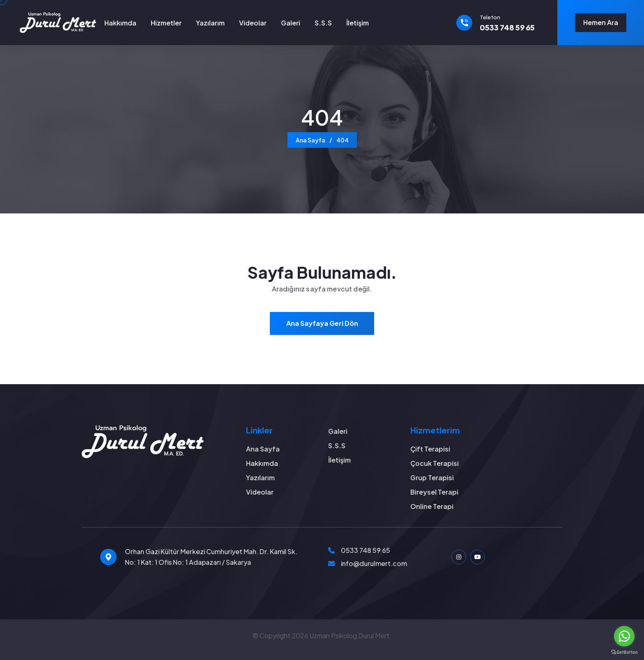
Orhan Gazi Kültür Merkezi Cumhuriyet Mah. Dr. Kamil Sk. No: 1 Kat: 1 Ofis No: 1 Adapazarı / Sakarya (211, 557)
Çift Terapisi (430, 449)
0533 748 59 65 (366, 550)
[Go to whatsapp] (624, 636)
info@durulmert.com (374, 563)
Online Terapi (432, 506)
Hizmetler (166, 23)
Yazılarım (210, 23)
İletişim (358, 23)
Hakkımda (120, 23)
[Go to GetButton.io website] (624, 652)
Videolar (253, 23)
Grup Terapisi (432, 478)
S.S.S (323, 23)
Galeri (291, 23)
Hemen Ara (601, 22)
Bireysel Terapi (434, 492)
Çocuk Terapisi (435, 463)
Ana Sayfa (310, 140)
